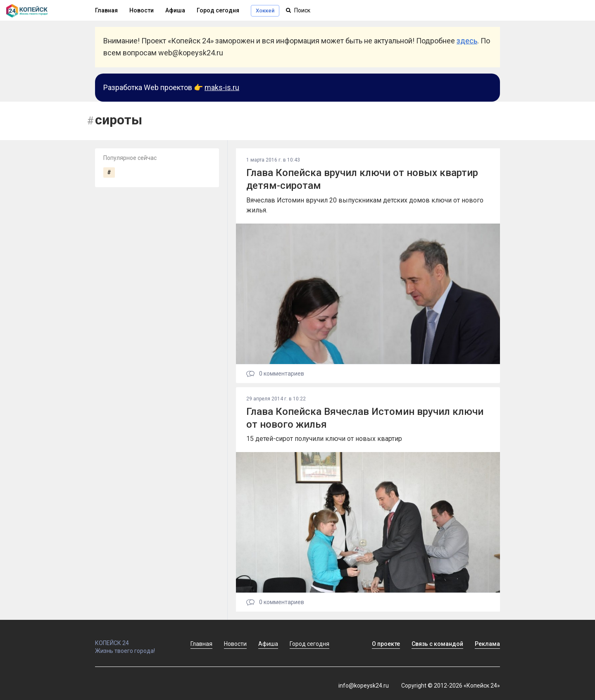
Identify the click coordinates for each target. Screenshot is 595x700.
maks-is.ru (222, 87)
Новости (142, 10)
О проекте (386, 644)
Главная (106, 10)
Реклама (487, 644)
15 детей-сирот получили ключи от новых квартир (324, 439)
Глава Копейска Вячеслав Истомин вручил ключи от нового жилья (365, 418)
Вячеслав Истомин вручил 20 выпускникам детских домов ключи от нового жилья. (365, 205)
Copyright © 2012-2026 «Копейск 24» (451, 686)
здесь (467, 41)
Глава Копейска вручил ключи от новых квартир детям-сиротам (362, 179)
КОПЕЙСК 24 (134, 639)
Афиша (175, 10)
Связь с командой (437, 644)
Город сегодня (218, 10)
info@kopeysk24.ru (364, 686)
